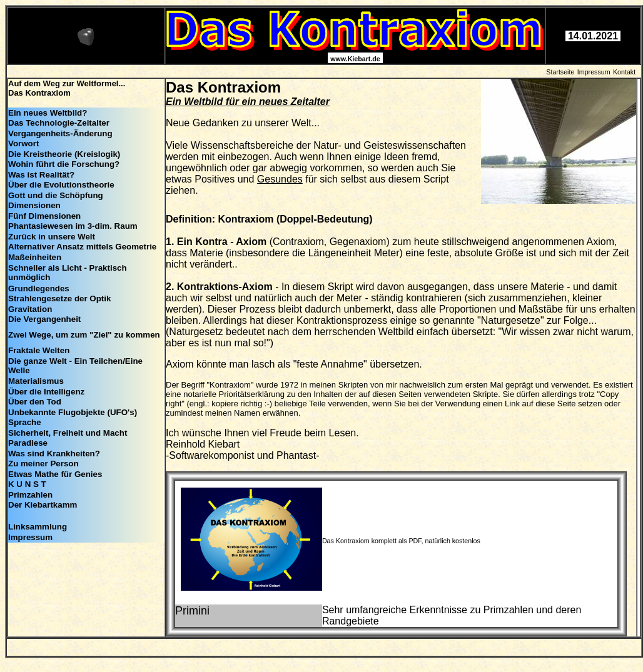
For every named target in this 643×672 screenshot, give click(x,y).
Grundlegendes (39, 288)
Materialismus (36, 381)
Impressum (594, 72)
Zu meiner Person (43, 464)
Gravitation (30, 309)
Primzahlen (30, 495)
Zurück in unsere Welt (52, 237)
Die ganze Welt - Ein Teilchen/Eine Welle (75, 366)
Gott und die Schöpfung (56, 195)
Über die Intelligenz (46, 392)
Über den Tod (35, 402)
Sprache (25, 422)
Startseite (560, 72)
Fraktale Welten (39, 350)
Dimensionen (34, 205)
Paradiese (28, 443)
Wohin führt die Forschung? (64, 164)
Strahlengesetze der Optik (59, 298)
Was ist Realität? (41, 175)
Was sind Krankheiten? (54, 454)
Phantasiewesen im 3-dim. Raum (73, 226)
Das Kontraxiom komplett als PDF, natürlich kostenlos (401, 541)
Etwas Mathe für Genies (55, 474)
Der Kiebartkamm (43, 505)
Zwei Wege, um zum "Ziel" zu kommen (84, 335)
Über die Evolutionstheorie (61, 185)
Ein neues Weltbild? (48, 113)
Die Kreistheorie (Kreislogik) (64, 154)
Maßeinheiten (35, 257)
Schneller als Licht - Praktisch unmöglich (68, 273)
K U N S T (27, 484)
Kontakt (624, 72)
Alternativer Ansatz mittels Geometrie (82, 247)
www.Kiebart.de (355, 59)
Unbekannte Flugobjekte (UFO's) (73, 412)
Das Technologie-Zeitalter (59, 123)
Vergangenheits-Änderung (60, 133)
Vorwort (23, 143)
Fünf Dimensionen (44, 216)
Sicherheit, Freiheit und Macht (68, 433)
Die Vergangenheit (44, 319)
